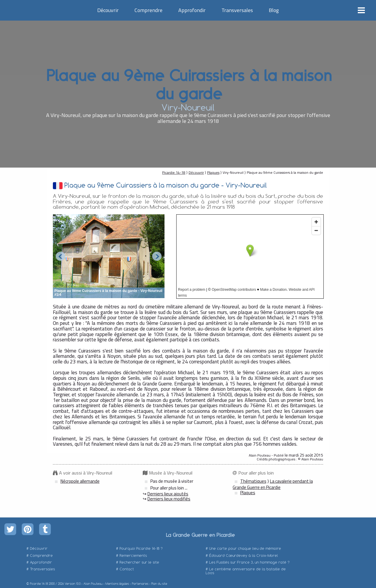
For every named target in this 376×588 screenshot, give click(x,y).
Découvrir (108, 10)
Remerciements (133, 556)
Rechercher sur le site (139, 562)
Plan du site (159, 584)
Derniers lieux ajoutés (168, 494)
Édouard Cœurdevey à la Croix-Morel (244, 556)
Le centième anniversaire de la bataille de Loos (246, 571)
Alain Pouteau (93, 584)
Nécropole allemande (80, 481)
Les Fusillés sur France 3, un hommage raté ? (249, 562)
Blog (274, 10)
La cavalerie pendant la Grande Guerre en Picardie (273, 484)
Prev (61, 256)
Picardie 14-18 (174, 172)
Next (157, 256)
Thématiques (253, 481)
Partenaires (140, 584)
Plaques (213, 172)
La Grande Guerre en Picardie (200, 535)
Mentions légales (117, 584)
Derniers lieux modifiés (169, 499)
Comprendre (148, 10)
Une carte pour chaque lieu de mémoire (245, 548)
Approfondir (192, 10)
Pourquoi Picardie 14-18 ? (141, 548)
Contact (127, 569)
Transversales (237, 10)
